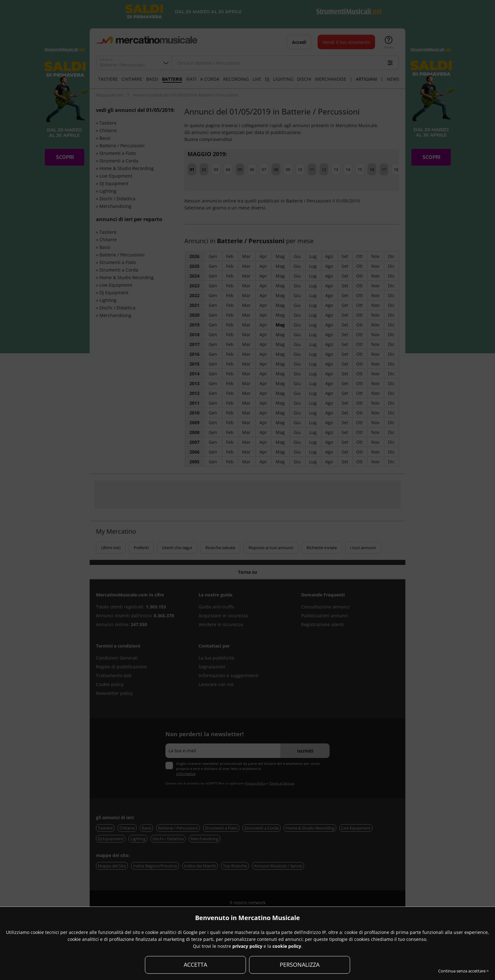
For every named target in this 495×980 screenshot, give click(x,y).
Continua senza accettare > (463, 971)
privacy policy (247, 946)
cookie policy (287, 946)
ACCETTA (195, 965)
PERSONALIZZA (300, 965)
